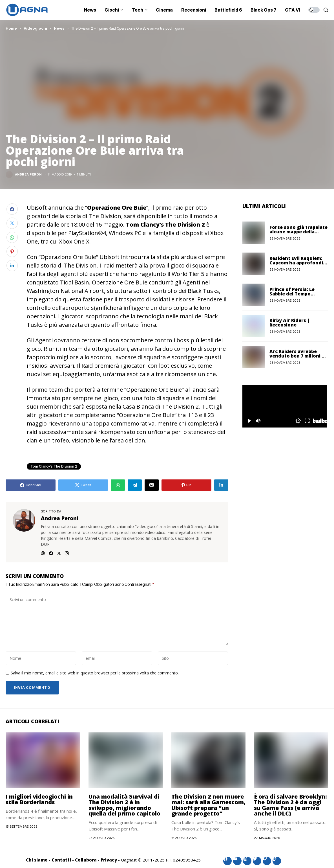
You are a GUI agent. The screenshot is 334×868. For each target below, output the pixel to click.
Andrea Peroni (29, 175)
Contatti (61, 860)
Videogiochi (35, 28)
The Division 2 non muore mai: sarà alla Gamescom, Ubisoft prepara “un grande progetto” (208, 805)
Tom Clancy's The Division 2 (54, 466)
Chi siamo (37, 860)
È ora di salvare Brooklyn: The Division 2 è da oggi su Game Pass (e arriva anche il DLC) (290, 805)
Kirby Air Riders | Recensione (289, 323)
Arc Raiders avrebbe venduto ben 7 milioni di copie (298, 356)
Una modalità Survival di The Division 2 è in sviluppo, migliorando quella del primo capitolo (124, 805)
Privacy (109, 860)
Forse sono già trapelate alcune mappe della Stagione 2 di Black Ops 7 (299, 232)
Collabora (86, 860)
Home (11, 28)
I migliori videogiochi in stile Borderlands (39, 799)
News (59, 28)
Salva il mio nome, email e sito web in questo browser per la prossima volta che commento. (95, 673)
